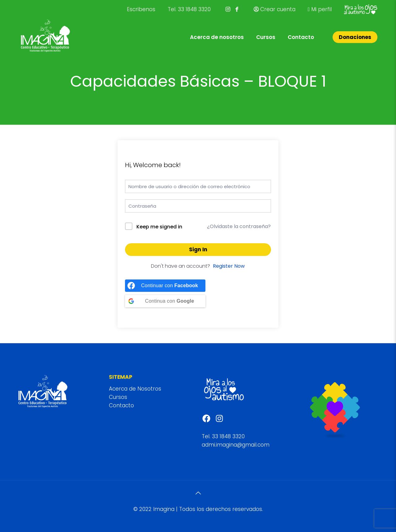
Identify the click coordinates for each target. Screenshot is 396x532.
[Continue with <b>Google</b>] (165, 301)
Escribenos (141, 9)
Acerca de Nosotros (135, 389)
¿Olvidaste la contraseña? (239, 226)
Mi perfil (320, 9)
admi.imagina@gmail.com (236, 445)
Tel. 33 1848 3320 (189, 9)
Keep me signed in (159, 227)
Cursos (118, 397)
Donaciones (355, 37)
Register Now (229, 266)
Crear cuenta (275, 9)
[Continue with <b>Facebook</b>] (165, 286)
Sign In (198, 249)
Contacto (121, 405)
